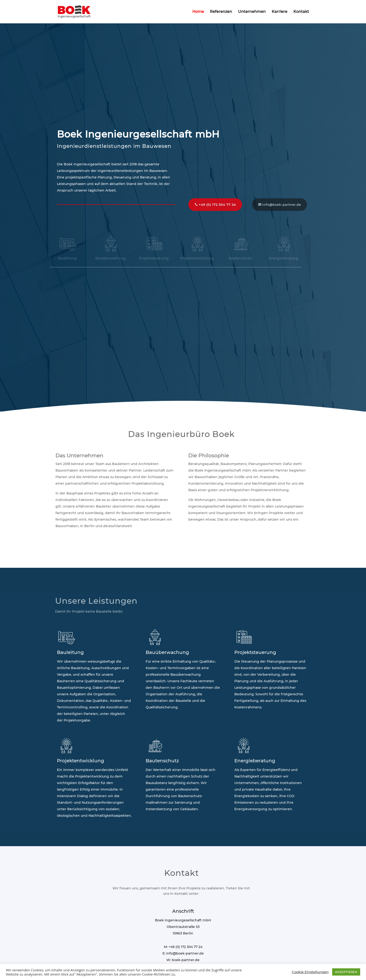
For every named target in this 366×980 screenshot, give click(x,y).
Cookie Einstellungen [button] (310, 972)
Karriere (280, 12)
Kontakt (301, 12)
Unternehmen (252, 12)
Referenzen (221, 12)
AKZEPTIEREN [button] (346, 972)
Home (198, 12)
